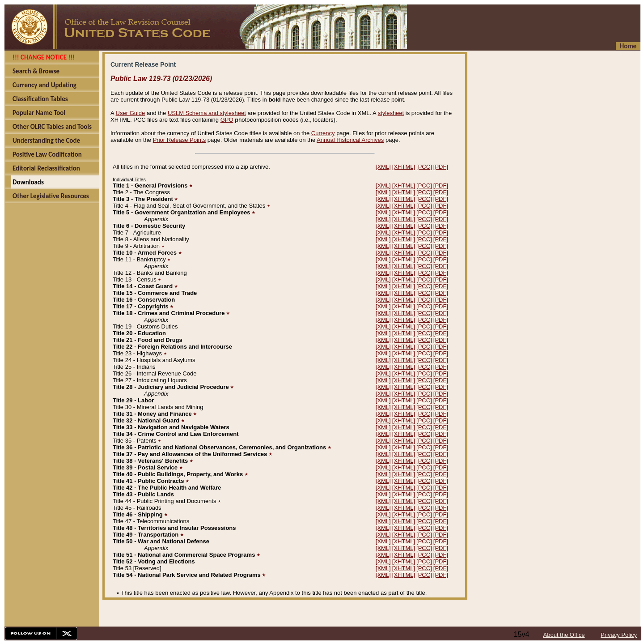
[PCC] (424, 167)
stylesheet (391, 113)
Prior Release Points (180, 140)
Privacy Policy (619, 635)
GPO (227, 120)
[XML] (383, 167)
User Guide (131, 113)
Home (628, 46)
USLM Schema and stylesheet (207, 113)
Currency (323, 133)
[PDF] (441, 167)
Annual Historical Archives (350, 140)
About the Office (564, 635)
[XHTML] (404, 167)
